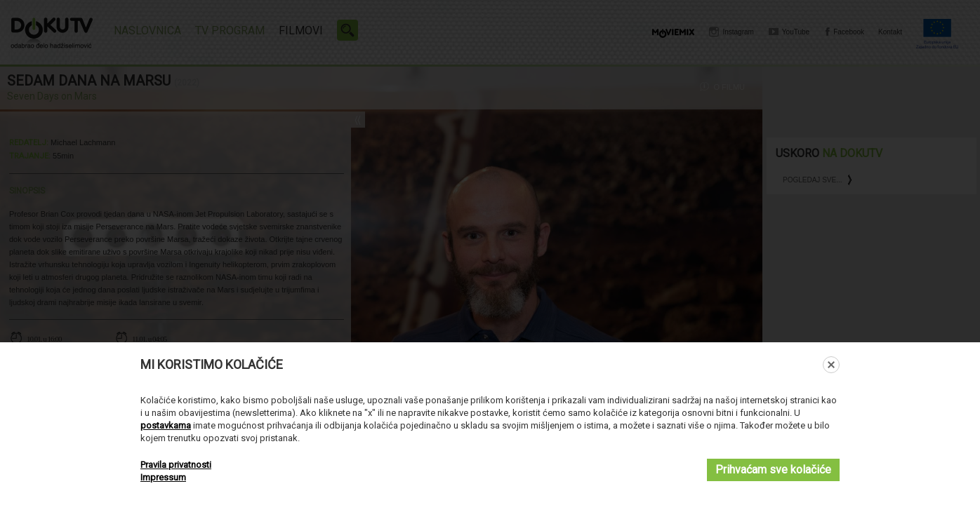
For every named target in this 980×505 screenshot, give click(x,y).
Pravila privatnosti (176, 465)
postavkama (166, 425)
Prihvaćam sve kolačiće (773, 470)
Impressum (163, 477)
